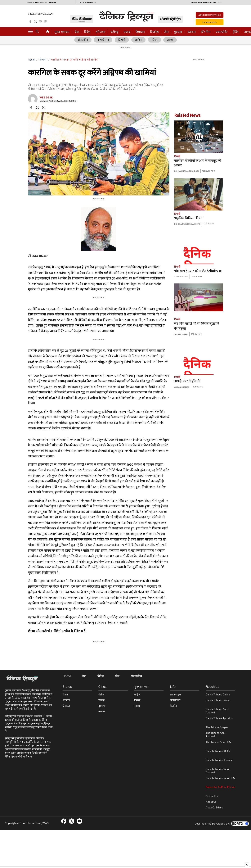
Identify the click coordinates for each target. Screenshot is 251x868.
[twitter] (35, 21)
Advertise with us (209, 15)
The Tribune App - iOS (218, 742)
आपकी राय (104, 40)
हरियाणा (100, 32)
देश (77, 32)
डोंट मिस (206, 32)
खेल (166, 32)
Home (31, 60)
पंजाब (127, 32)
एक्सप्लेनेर (222, 32)
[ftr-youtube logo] (79, 821)
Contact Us (212, 796)
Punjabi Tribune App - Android (218, 771)
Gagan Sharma (182, 387)
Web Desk (46, 98)
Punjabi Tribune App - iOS (220, 778)
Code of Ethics (214, 808)
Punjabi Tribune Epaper (219, 760)
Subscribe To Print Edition (220, 787)
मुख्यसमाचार (141, 687)
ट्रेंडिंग (236, 32)
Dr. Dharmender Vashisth (187, 224)
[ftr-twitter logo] (72, 821)
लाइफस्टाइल (175, 695)
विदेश (87, 32)
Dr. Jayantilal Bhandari (186, 172)
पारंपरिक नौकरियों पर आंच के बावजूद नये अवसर (198, 163)
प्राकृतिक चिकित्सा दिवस (188, 218)
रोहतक (101, 700)
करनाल (192, 32)
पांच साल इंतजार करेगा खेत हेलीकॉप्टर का (198, 271)
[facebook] (30, 21)
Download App (88, 2)
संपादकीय (83, 40)
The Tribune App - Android (216, 735)
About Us (211, 802)
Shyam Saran (181, 335)
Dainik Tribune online (218, 695)
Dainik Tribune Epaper (218, 700)
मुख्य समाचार (62, 32)
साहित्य (139, 40)
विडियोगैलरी (175, 700)
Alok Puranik (181, 277)
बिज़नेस (154, 32)
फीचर (154, 40)
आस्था (170, 40)
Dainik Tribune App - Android (217, 711)
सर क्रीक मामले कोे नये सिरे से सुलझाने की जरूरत (197, 326)
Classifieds (210, 22)
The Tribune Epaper (217, 727)
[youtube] (40, 21)
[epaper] (45, 21)
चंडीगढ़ (114, 32)
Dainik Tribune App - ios (219, 718)
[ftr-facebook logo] (64, 821)
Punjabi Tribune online (219, 751)
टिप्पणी (122, 40)
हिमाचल (140, 32)
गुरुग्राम (178, 32)
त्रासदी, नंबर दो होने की (187, 381)
